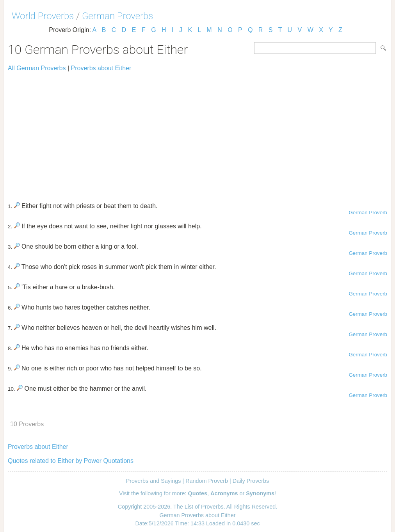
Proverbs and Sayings (154, 481)
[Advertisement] (197, 133)
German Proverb (368, 213)
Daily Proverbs (251, 481)
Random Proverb (207, 481)
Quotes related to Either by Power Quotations (71, 461)
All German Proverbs (37, 68)
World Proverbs (43, 16)
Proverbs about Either (101, 68)
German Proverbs (117, 16)
